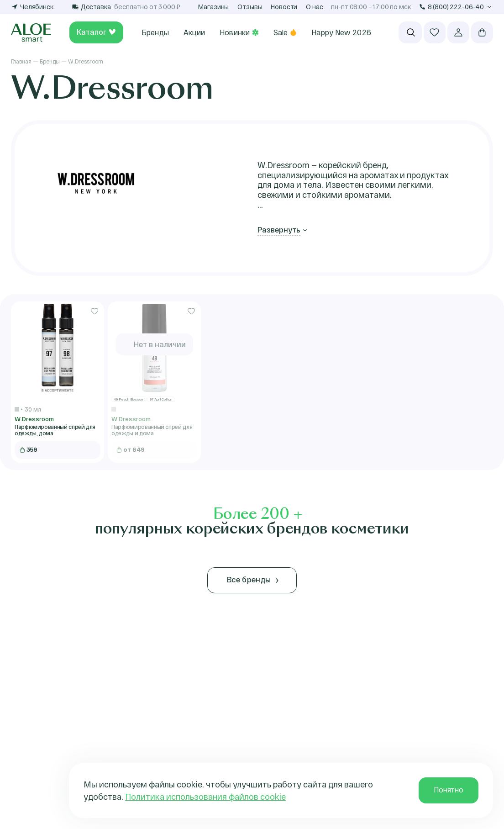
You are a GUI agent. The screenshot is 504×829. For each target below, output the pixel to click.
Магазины (213, 7)
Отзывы (250, 7)
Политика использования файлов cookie (205, 797)
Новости (284, 7)
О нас (314, 7)
